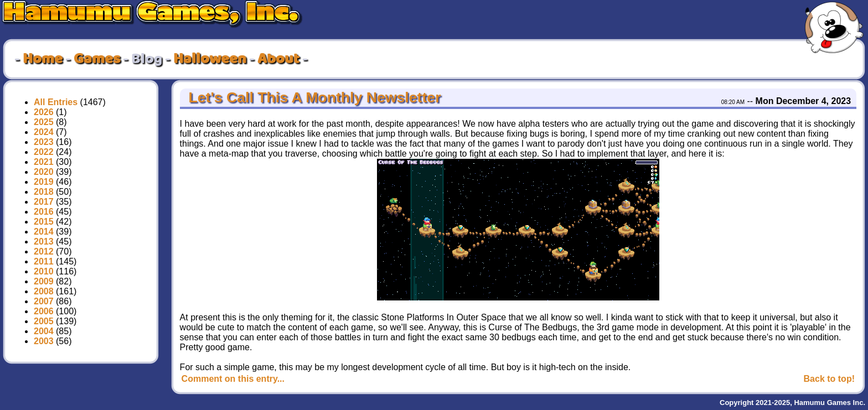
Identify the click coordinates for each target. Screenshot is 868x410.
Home (43, 59)
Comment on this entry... (233, 379)
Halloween (210, 59)
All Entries (56, 102)
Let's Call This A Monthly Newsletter (313, 97)
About (278, 59)
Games (97, 59)
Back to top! (829, 379)
